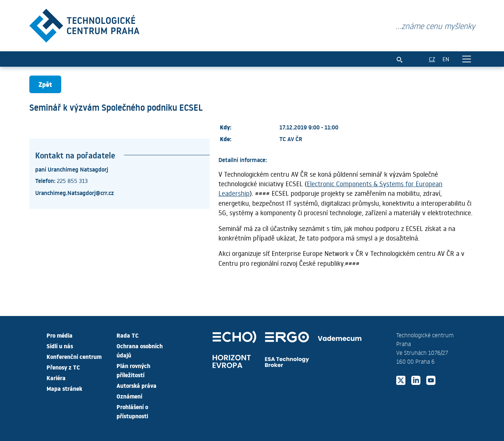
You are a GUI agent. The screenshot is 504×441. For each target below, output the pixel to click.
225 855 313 (72, 181)
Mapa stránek (64, 388)
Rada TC (128, 335)
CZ (432, 59)
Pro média (60, 335)
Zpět (45, 84)
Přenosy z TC (63, 367)
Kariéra (56, 378)
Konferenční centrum (74, 356)
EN (446, 59)
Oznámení (129, 396)
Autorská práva (137, 385)
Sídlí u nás (60, 346)
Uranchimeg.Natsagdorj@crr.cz (75, 192)
